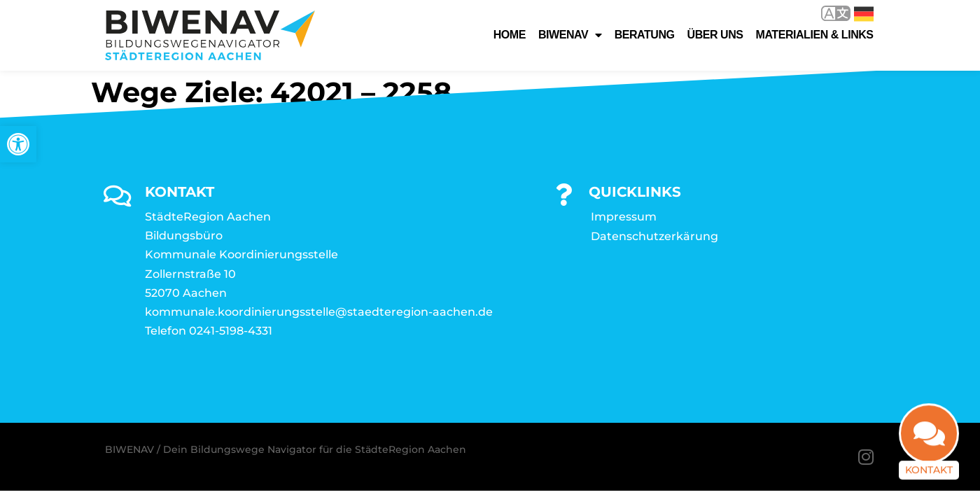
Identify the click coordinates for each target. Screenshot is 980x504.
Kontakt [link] (929, 479)
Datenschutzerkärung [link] (654, 237)
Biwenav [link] (570, 35)
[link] (18, 144)
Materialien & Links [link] (815, 35)
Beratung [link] (645, 35)
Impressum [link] (624, 217)
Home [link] (510, 35)
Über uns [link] (715, 35)
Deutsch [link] (864, 14)
